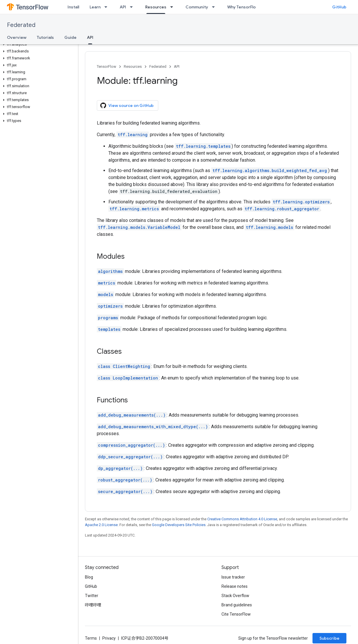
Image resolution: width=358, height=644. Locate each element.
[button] (38, 44)
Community (197, 7)
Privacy (109, 638)
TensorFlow (107, 66)
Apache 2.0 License (101, 525)
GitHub (339, 7)
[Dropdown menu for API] (133, 7)
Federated (21, 25)
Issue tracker (233, 577)
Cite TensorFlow (236, 614)
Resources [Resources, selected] (156, 7)
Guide (70, 37)
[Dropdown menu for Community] (215, 7)
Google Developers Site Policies (179, 525)
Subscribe (329, 638)
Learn (95, 7)
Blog (89, 577)
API (123, 7)
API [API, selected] (90, 37)
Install (73, 7)
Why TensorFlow (243, 7)
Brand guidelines (237, 605)
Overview (17, 37)
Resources (133, 66)
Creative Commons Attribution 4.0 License (242, 519)
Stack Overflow (235, 596)
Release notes (235, 586)
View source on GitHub (127, 105)
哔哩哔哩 (93, 605)
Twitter (92, 596)
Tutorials (45, 37)
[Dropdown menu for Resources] (173, 7)
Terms (91, 638)
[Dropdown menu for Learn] (108, 7)
